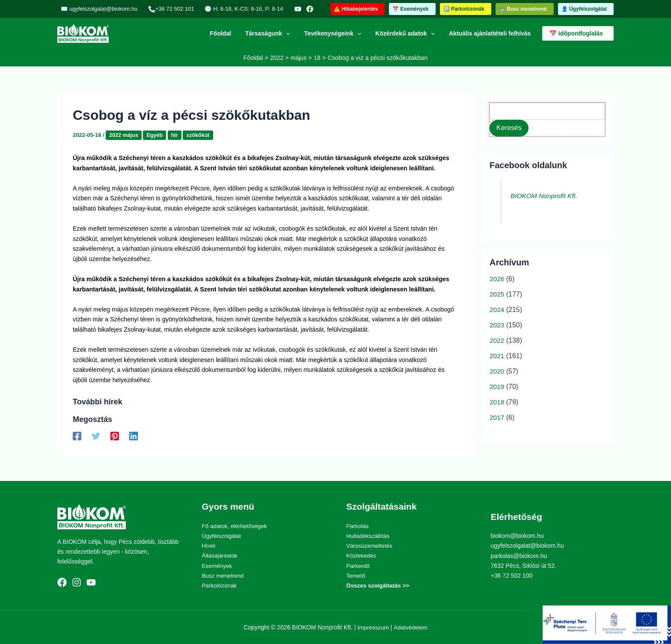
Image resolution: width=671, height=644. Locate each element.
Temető (356, 575)
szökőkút (200, 135)
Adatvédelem (411, 627)
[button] (358, 9)
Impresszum (373, 627)
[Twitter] (96, 436)
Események (218, 565)
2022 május (124, 135)
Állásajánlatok (220, 555)
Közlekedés (362, 555)
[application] (294, 33)
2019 (497, 387)
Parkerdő (358, 565)
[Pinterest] (115, 436)
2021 (497, 356)
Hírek (209, 546)
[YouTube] (284, 9)
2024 (497, 310)
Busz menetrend (224, 575)
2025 (497, 294)
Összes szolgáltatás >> (379, 585)
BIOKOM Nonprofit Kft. (545, 196)
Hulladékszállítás (369, 536)
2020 (497, 371)
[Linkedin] (134, 436)
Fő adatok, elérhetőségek (236, 525)
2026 (497, 279)
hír (177, 135)
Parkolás (358, 525)
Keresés (509, 128)
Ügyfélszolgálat (222, 536)
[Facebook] (296, 9)
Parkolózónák (220, 585)
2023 (497, 325)
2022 (497, 340)
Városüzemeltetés (370, 546)
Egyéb (156, 135)
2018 (497, 402)
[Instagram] (77, 582)
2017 (497, 417)
